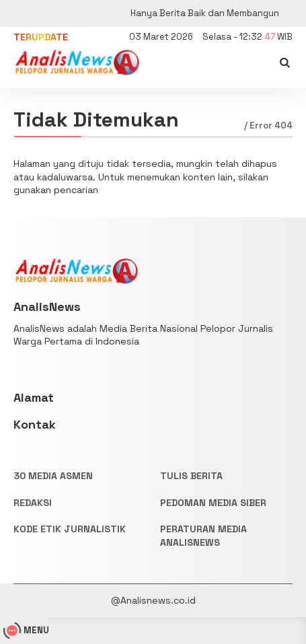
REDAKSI (33, 503)
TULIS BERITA (191, 476)
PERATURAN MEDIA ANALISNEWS (203, 536)
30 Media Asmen (53, 476)
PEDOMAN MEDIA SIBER (213, 503)
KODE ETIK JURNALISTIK (70, 529)
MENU (28, 630)
